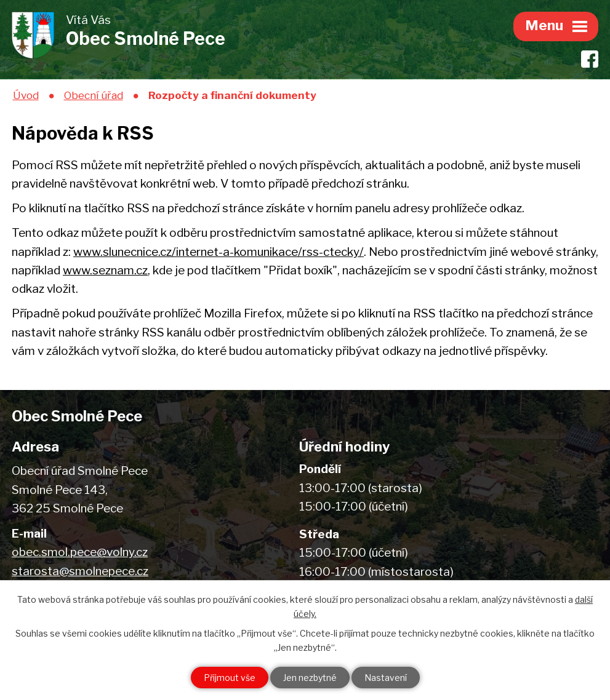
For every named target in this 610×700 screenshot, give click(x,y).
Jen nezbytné (310, 678)
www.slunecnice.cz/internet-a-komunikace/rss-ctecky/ (219, 252)
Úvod (26, 95)
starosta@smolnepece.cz (80, 571)
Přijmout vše (230, 678)
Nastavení (386, 678)
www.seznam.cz (105, 270)
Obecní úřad (94, 95)
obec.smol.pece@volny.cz (80, 552)
